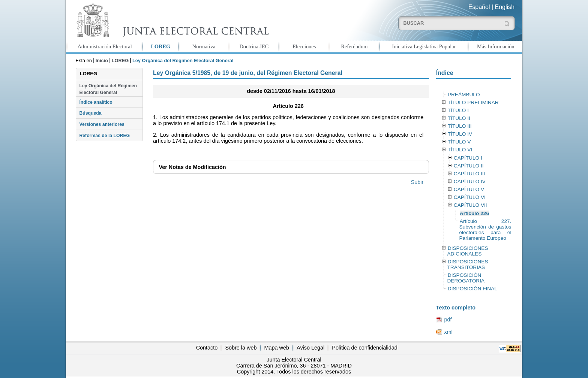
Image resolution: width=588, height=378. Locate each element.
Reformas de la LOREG (104, 136)
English (505, 7)
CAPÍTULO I (468, 158)
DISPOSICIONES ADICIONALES (467, 251)
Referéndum (354, 46)
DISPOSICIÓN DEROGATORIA (466, 278)
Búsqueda (90, 113)
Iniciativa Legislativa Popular (424, 46)
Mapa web (277, 348)
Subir (417, 182)
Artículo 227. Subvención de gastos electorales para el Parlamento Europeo (485, 230)
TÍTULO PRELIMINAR (473, 102)
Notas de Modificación (192, 167)
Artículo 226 (474, 213)
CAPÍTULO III (469, 174)
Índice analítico (96, 102)
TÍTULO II (459, 118)
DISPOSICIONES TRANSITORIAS (467, 264)
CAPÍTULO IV (470, 182)
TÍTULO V (459, 142)
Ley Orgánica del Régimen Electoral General (108, 89)
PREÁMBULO (464, 95)
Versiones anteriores (102, 124)
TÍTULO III (460, 126)
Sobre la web (241, 348)
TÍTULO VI (460, 150)
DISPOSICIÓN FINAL (472, 289)
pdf (448, 320)
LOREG (160, 46)
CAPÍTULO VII (470, 205)
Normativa (204, 46)
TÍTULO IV (460, 134)
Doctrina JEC (254, 46)
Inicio (102, 61)
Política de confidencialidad (364, 348)
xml (448, 332)
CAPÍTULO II (469, 166)
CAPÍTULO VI (470, 197)
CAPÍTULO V (469, 189)
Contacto (207, 348)
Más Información (496, 46)
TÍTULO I (458, 110)
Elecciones (304, 46)
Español (479, 7)
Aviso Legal (310, 348)
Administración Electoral (105, 46)
